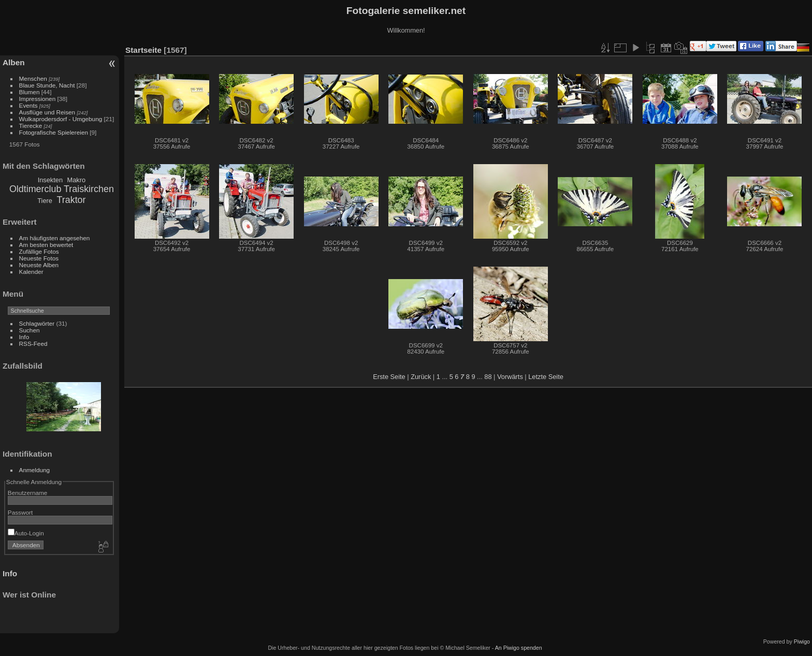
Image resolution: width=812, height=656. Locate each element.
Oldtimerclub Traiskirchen (62, 189)
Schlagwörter (37, 323)
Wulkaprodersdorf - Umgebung (61, 119)
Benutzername (28, 493)
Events (28, 105)
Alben (14, 62)
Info (24, 337)
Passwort (20, 512)
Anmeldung (35, 470)
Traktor (71, 200)
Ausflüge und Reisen (47, 112)
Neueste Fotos (39, 258)
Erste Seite (389, 377)
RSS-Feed (33, 344)
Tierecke (31, 126)
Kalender (31, 272)
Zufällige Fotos (39, 251)
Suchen (30, 330)
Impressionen (38, 99)
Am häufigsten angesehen (55, 238)
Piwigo (802, 642)
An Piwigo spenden (519, 648)
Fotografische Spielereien (54, 132)
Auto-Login (26, 533)
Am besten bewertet (46, 245)
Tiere (45, 201)
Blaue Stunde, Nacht (47, 85)
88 (488, 377)
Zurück (421, 377)
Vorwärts (510, 377)
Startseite (143, 50)
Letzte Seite (546, 377)
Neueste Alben (39, 265)
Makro (77, 180)
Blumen (30, 92)
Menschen (33, 78)
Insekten (50, 180)
